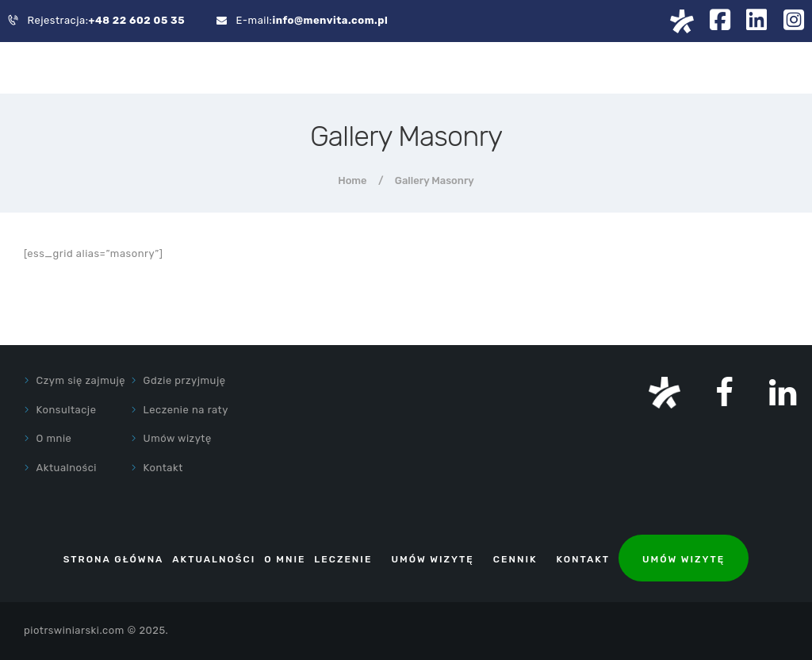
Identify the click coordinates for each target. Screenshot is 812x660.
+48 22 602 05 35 (137, 20)
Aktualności (67, 468)
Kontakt (163, 468)
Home (352, 180)
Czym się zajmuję (81, 380)
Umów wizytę (178, 438)
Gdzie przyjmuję (185, 380)
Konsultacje (67, 410)
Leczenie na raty (186, 410)
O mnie (54, 438)
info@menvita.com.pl (330, 20)
